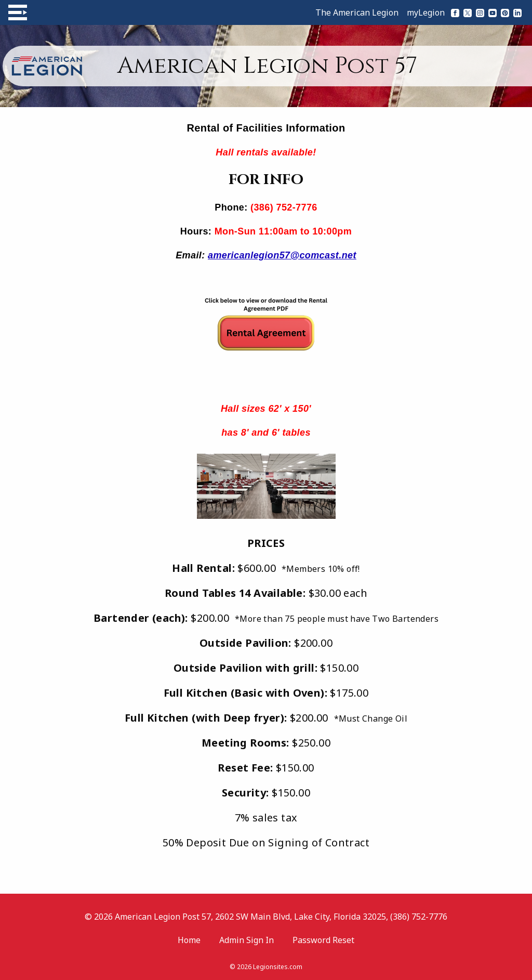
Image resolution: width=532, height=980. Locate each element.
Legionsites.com (278, 967)
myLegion (426, 12)
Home (189, 940)
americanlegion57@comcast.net (282, 255)
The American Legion (357, 12)
